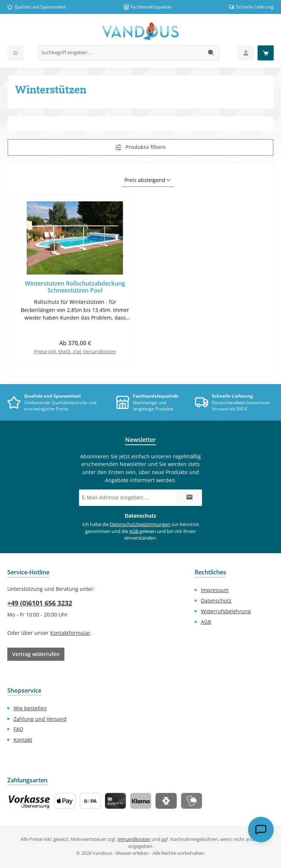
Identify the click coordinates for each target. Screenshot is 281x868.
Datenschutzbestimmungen (140, 524)
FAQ (18, 729)
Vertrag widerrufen (36, 654)
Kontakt (23, 740)
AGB (134, 531)
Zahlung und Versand (40, 719)
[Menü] (15, 53)
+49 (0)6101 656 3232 (40, 603)
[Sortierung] (148, 180)
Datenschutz (216, 601)
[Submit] (189, 498)
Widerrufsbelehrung (226, 611)
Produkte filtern (141, 147)
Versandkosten (134, 839)
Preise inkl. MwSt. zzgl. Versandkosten (75, 352)
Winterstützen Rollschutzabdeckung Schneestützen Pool (75, 287)
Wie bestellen (30, 708)
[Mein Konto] (246, 53)
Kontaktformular (70, 633)
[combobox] (121, 53)
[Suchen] (211, 53)
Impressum (215, 590)
